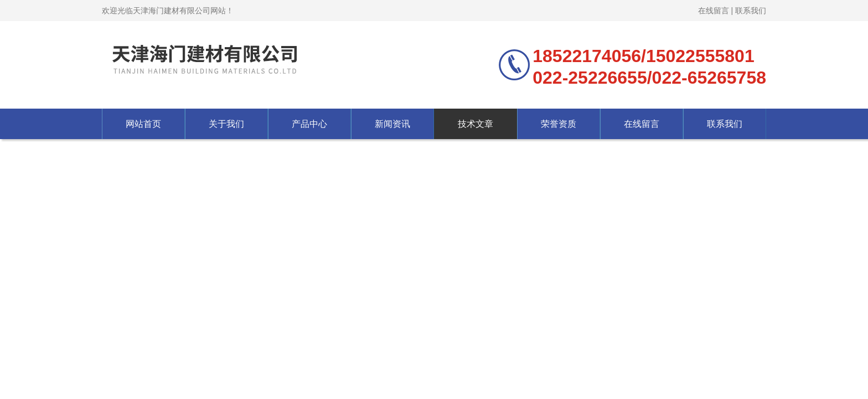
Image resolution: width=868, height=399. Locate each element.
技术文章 (476, 124)
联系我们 (751, 11)
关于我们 (226, 124)
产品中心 (309, 124)
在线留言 (714, 11)
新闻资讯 (392, 124)
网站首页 (143, 124)
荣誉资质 (559, 124)
